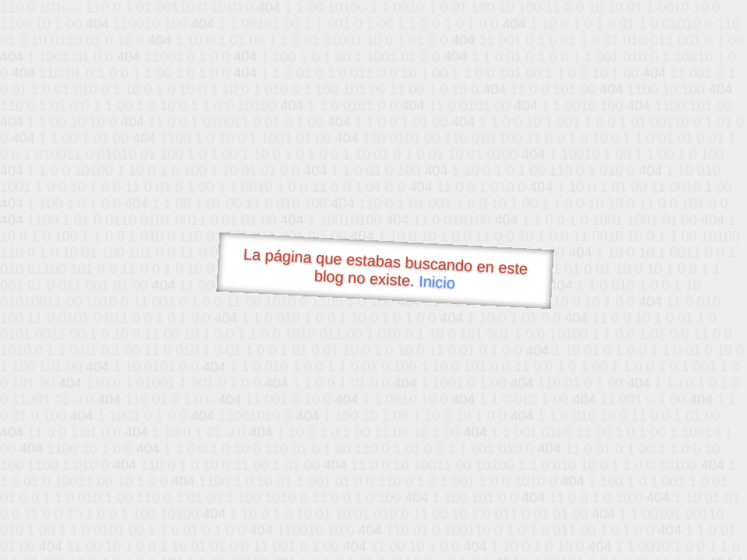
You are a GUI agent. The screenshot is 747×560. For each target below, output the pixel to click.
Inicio (437, 282)
